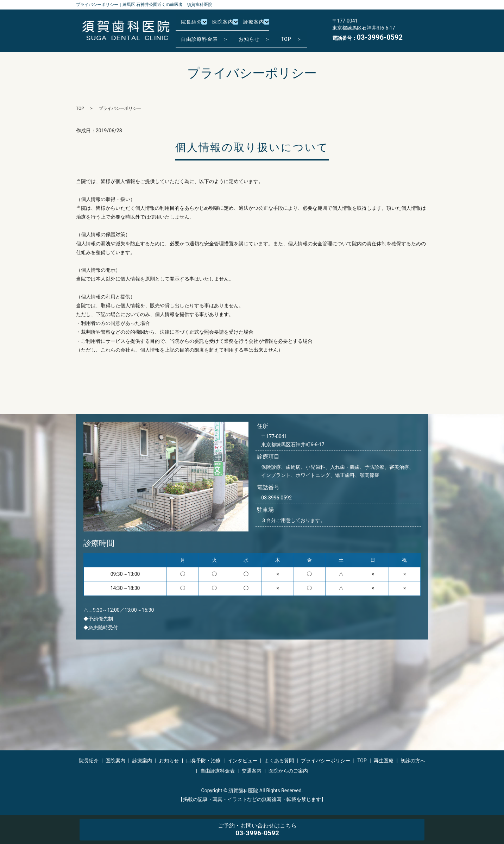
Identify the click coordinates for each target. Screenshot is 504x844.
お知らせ (169, 761)
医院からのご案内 (288, 771)
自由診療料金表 (218, 771)
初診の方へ (413, 761)
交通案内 (252, 771)
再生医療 (384, 761)
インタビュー (242, 761)
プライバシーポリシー (326, 761)
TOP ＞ (302, 36)
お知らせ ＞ (261, 36)
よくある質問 (279, 761)
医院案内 (227, 25)
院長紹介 (194, 25)
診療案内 (260, 25)
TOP (80, 108)
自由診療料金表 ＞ (207, 36)
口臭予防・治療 (203, 761)
